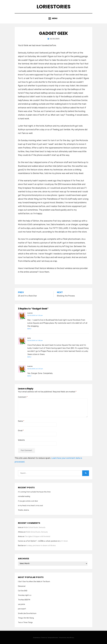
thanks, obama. (24, 510)
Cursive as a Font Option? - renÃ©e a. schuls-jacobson (38, 541)
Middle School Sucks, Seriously (34, 527)
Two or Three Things (25, 622)
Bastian (21, 546)
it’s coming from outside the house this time (34, 492)
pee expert (22, 609)
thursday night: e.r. (25, 595)
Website (21, 440)
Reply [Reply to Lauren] (29, 329)
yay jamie (22, 604)
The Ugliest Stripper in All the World (37, 537)
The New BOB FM (24, 600)
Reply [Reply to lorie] (29, 357)
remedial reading (24, 496)
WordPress (71, 638)
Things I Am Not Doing (26, 618)
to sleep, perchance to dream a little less (41, 546)
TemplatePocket (53, 638)
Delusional (22, 586)
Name (21, 421)
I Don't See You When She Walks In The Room (34, 582)
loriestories (54, 7)
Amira (20, 537)
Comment (23, 397)
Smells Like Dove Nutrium (27, 613)
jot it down (64, 541)
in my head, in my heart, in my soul (30, 506)
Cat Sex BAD (23, 591)
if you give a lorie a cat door (28, 501)
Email (21, 431)
